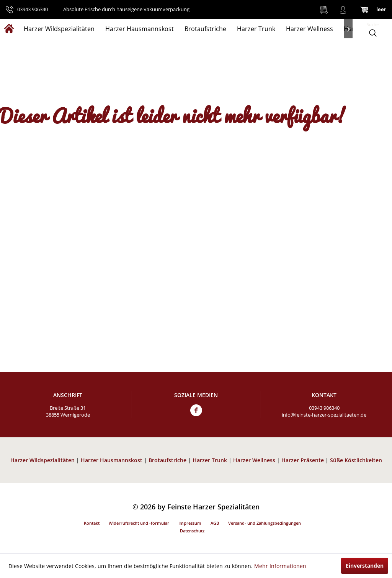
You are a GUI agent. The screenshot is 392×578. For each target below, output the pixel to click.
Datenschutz (192, 531)
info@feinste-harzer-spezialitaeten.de (324, 415)
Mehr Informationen (280, 566)
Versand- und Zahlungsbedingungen (265, 523)
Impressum (190, 523)
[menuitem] (324, 10)
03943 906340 (324, 408)
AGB (215, 523)
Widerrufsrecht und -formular (139, 523)
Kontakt (92, 523)
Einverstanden (365, 566)
